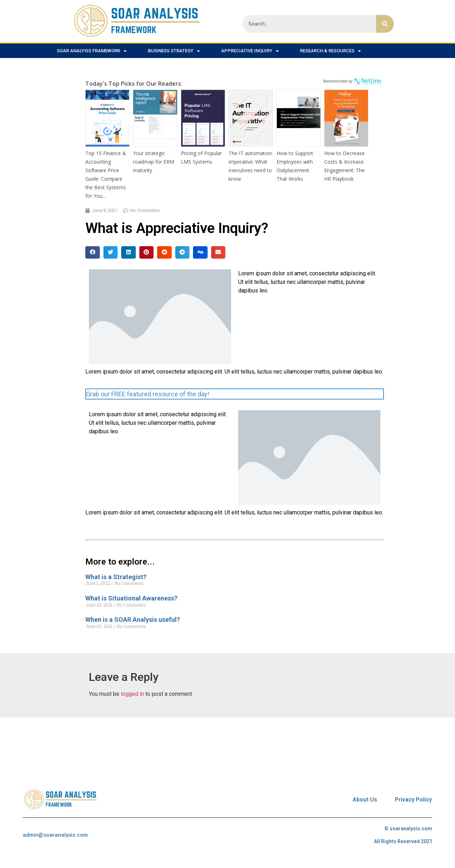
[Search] (385, 24)
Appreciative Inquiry (250, 51)
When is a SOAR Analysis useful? (133, 620)
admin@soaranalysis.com (55, 835)
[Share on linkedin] (129, 252)
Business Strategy (174, 51)
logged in (132, 694)
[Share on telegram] (183, 252)
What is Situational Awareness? (131, 598)
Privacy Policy (413, 800)
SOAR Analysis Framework (92, 51)
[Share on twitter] (111, 252)
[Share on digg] (200, 252)
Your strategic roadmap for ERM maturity (154, 162)
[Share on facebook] (93, 252)
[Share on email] (218, 252)
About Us (365, 800)
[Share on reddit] (164, 252)
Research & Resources (330, 51)
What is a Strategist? (116, 577)
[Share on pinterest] (147, 252)
